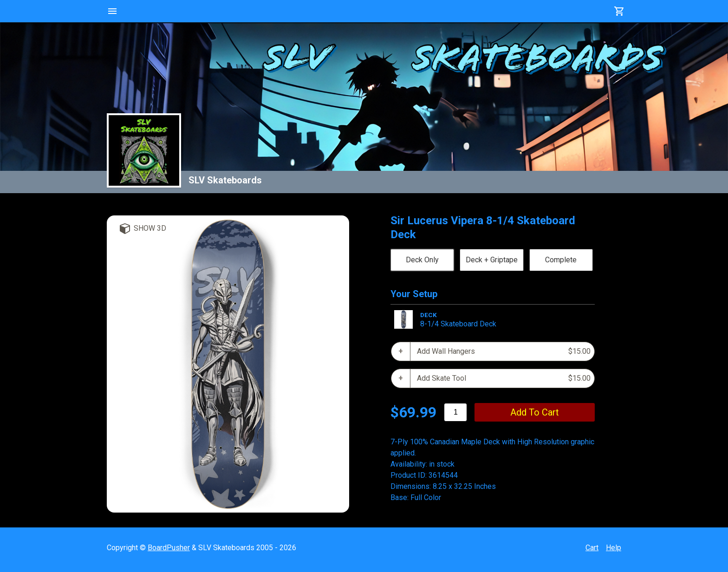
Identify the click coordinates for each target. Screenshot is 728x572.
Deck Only (422, 260)
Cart (592, 548)
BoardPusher (169, 548)
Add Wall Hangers (504, 351)
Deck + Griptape (492, 260)
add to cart (535, 412)
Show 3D (150, 228)
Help (614, 548)
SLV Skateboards (225, 180)
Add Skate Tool (504, 378)
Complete (561, 260)
